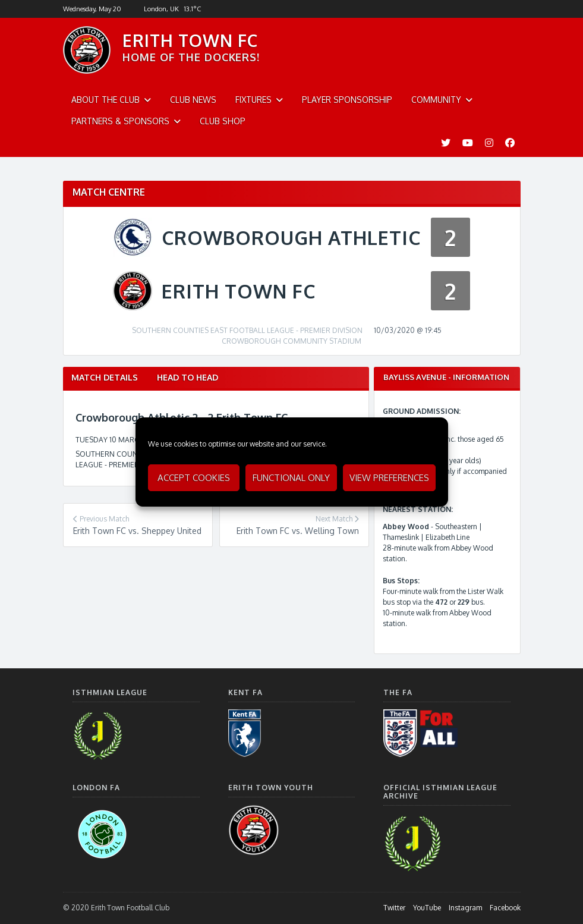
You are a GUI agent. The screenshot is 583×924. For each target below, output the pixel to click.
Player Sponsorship (347, 100)
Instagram (465, 908)
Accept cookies (194, 478)
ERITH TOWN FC (190, 40)
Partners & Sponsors (120, 121)
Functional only (291, 478)
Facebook (505, 908)
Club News (193, 100)
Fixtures (253, 100)
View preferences (389, 478)
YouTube (427, 908)
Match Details (105, 377)
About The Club (105, 100)
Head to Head (187, 377)
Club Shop (223, 121)
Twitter (394, 908)
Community (436, 100)
